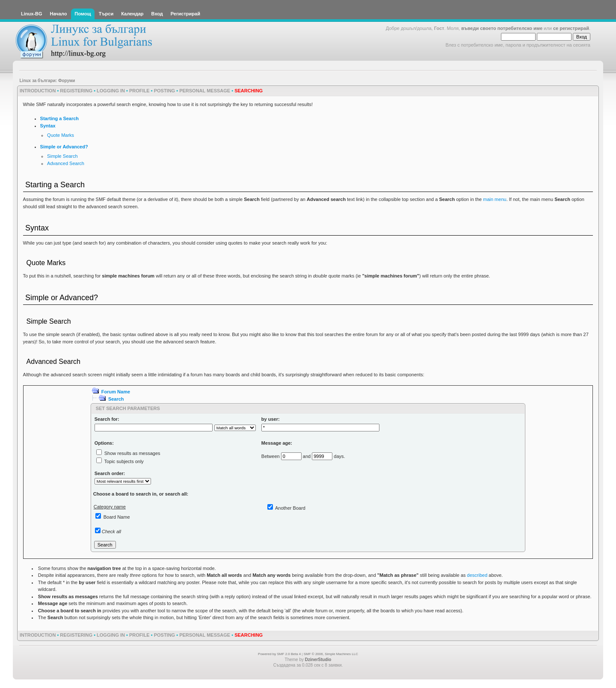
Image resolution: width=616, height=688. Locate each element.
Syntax (48, 126)
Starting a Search (59, 118)
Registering (76, 91)
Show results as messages (132, 453)
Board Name (117, 517)
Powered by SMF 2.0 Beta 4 (279, 654)
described (477, 575)
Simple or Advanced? (64, 147)
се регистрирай (571, 28)
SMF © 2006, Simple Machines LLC (331, 654)
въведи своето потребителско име (502, 28)
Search (116, 399)
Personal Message (205, 91)
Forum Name (116, 392)
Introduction (38, 91)
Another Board (290, 508)
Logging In (111, 91)
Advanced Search (66, 163)
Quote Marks (61, 135)
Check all (111, 532)
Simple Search (62, 156)
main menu (495, 199)
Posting (165, 91)
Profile (139, 91)
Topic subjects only (124, 461)
